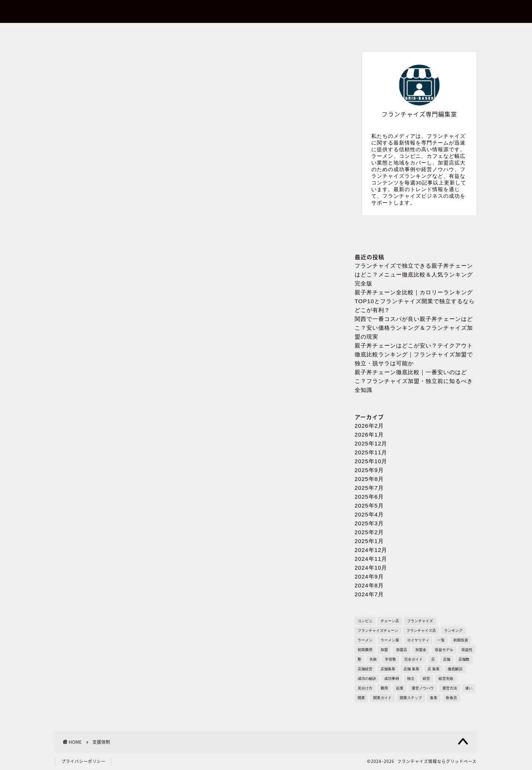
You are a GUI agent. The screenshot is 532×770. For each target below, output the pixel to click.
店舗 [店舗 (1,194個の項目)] (447, 659)
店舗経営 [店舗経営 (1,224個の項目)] (365, 669)
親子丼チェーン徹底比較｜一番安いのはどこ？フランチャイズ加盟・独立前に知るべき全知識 (414, 381)
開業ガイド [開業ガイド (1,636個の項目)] (382, 698)
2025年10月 (371, 461)
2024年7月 (369, 594)
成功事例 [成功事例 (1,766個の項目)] (392, 679)
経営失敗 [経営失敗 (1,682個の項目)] (446, 679)
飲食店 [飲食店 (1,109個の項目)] (451, 698)
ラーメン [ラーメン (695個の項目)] (365, 640)
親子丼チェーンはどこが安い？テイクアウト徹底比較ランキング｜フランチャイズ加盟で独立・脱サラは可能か (414, 354)
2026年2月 (369, 426)
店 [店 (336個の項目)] (433, 659)
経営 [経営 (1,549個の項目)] (426, 679)
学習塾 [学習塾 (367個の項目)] (391, 659)
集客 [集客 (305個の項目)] (434, 698)
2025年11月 (371, 452)
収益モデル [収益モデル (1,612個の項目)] (444, 650)
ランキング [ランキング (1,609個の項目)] (453, 630)
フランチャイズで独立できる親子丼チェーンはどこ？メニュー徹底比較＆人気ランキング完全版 (414, 274)
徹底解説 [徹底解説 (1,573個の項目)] (455, 669)
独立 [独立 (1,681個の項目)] (411, 679)
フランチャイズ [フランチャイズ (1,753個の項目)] (420, 621)
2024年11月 (371, 559)
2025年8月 (369, 479)
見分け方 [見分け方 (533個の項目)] (365, 688)
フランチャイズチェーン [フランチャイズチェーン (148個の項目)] (378, 630)
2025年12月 (371, 443)
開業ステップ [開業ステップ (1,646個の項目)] (411, 698)
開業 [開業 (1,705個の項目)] (361, 698)
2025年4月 (369, 514)
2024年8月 (369, 585)
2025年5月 (369, 506)
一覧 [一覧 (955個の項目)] (441, 640)
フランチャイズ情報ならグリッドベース (266, 12)
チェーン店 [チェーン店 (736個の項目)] (390, 621)
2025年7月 (369, 488)
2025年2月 (369, 532)
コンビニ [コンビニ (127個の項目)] (365, 621)
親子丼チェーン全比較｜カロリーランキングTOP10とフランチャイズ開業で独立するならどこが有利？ (415, 301)
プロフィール (266, 33)
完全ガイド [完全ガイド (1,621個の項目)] (413, 659)
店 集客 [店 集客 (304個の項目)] (434, 669)
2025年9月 (369, 470)
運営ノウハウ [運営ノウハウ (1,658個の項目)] (423, 688)
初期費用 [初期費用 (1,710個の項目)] (365, 650)
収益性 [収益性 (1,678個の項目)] (467, 650)
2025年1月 (369, 541)
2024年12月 (371, 550)
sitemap (434, 33)
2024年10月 (371, 568)
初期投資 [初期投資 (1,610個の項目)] (461, 640)
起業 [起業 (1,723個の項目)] (400, 688)
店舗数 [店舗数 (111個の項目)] (464, 659)
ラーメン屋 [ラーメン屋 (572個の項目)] (390, 640)
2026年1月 (369, 435)
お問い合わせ (181, 33)
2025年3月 (369, 523)
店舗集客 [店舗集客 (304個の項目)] (388, 669)
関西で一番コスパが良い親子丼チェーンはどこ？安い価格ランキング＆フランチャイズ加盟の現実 (414, 328)
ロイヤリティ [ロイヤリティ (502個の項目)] (418, 640)
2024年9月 (369, 576)
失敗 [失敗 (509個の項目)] (373, 659)
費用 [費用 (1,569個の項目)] (384, 688)
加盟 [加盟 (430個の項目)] (384, 650)
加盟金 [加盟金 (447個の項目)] (421, 650)
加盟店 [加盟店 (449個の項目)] (402, 650)
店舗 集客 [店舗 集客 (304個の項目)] (411, 669)
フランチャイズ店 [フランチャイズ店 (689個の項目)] (421, 630)
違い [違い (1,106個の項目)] (469, 688)
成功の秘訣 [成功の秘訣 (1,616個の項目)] (367, 679)
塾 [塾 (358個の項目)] (359, 659)
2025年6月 (369, 497)
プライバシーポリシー (349, 33)
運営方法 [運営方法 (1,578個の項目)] (450, 688)
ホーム (98, 33)
